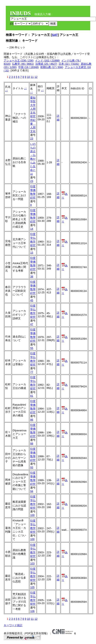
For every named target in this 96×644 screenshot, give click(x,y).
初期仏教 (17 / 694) (52, 67)
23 (32, 138)
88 (32, 443)
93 (32, 467)
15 (32, 253)
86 (32, 420)
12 (36, 77)
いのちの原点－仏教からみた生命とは (33, 159)
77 (32, 372)
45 (32, 300)
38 (32, 276)
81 (32, 396)
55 (32, 348)
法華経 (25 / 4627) (46, 64)
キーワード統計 (13, 625)
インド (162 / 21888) (47, 60)
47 (32, 324)
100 (32, 515)
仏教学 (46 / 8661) (23, 64)
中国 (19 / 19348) (28, 67)
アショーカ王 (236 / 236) (19, 60)
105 (32, 587)
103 (32, 563)
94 (32, 491)
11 (32, 77)
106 (32, 611)
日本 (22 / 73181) (69, 64)
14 (32, 229)
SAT (55, 35)
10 (28, 77)
